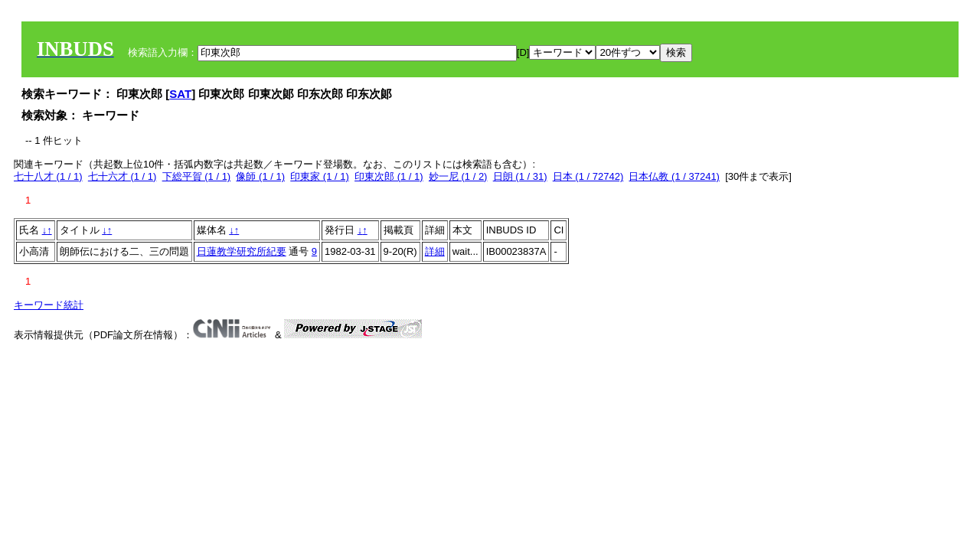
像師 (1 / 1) (260, 176)
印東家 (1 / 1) (320, 176)
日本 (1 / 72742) (588, 176)
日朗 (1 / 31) (520, 176)
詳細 (435, 251)
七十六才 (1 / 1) (122, 176)
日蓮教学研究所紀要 (242, 251)
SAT (180, 94)
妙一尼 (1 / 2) (458, 176)
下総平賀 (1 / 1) (197, 176)
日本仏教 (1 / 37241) (674, 176)
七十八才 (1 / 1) (48, 176)
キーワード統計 (49, 305)
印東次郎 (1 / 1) (389, 176)
